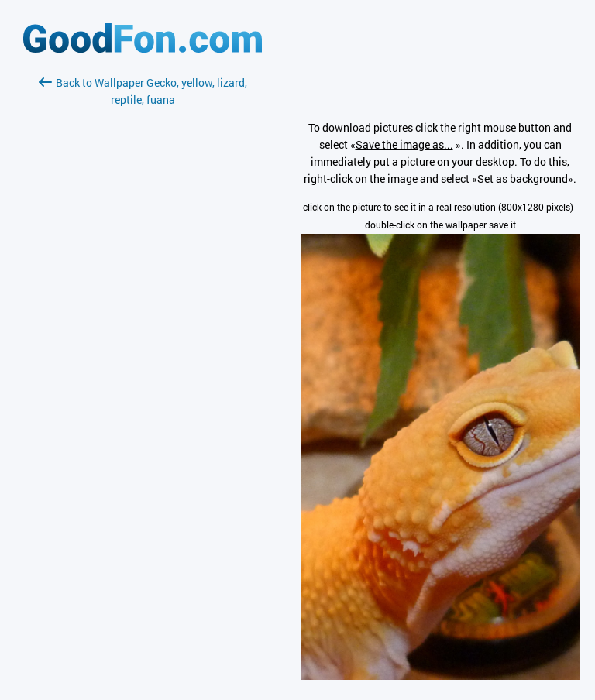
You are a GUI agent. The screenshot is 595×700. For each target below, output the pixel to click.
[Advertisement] (143, 292)
